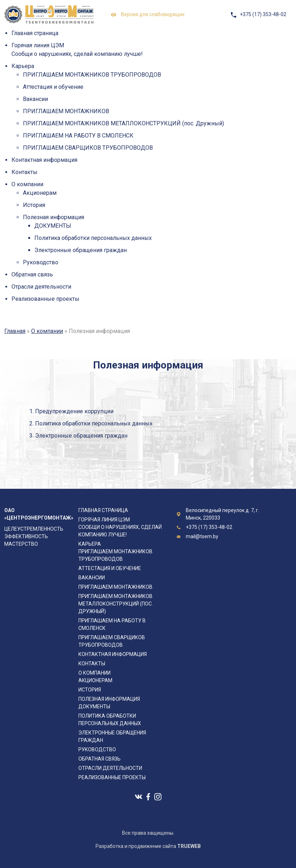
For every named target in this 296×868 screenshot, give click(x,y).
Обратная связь (32, 274)
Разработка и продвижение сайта (148, 846)
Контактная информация (44, 160)
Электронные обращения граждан (81, 250)
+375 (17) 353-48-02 (263, 14)
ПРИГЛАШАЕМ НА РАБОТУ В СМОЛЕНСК (78, 136)
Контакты (25, 172)
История (34, 205)
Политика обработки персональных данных (93, 238)
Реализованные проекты (45, 299)
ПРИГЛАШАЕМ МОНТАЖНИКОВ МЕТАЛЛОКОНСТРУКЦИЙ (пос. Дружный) (123, 123)
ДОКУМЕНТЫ (53, 226)
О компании (27, 184)
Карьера (23, 66)
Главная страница (35, 33)
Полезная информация (54, 217)
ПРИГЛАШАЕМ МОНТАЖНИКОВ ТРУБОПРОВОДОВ (92, 75)
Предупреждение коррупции (74, 411)
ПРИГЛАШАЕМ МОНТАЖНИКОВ (66, 111)
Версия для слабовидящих (148, 15)
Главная (15, 331)
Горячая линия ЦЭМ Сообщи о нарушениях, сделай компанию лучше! (120, 527)
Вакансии (35, 99)
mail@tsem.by (202, 536)
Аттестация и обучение (53, 87)
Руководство (41, 262)
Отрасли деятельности (41, 287)
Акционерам (40, 193)
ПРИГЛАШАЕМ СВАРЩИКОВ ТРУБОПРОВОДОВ (88, 148)
